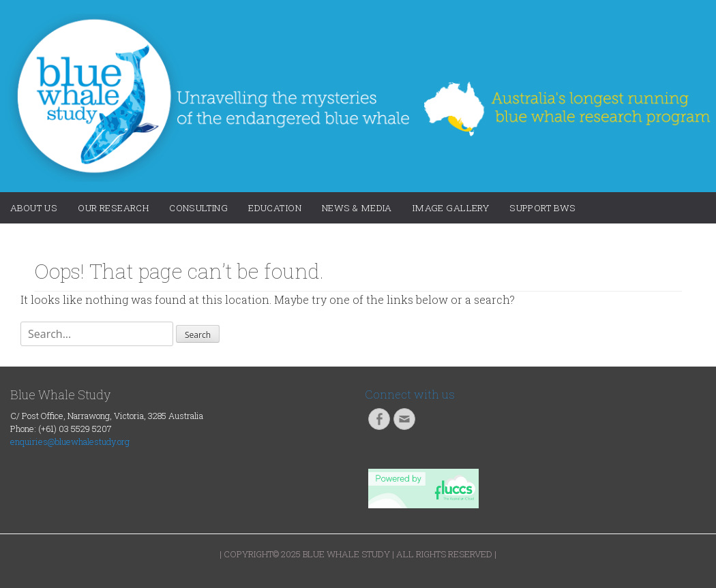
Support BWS (543, 208)
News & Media (357, 208)
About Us (34, 208)
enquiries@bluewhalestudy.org (70, 442)
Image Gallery (451, 208)
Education (275, 208)
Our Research (113, 208)
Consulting (198, 208)
